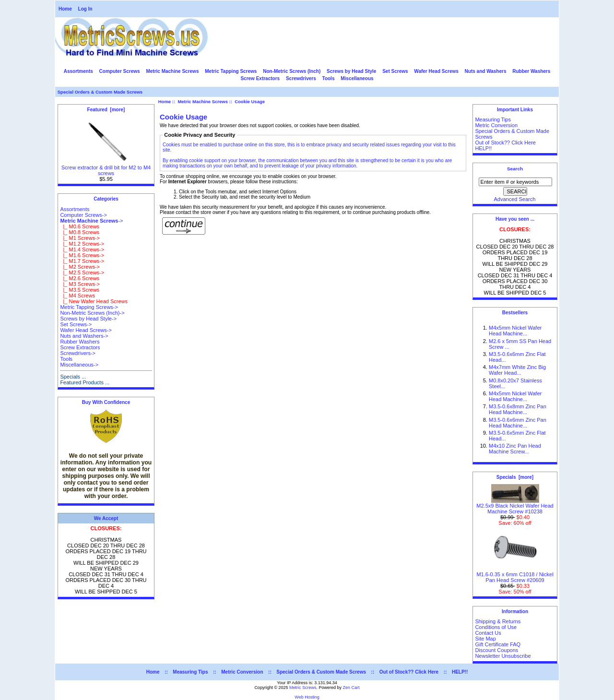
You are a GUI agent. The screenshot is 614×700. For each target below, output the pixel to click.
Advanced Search (515, 199)
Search (515, 169)
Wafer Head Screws (436, 71)
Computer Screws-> (83, 215)
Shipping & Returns (498, 621)
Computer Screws (120, 71)
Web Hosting (307, 697)
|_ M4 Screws (77, 296)
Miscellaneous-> (79, 365)
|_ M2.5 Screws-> (82, 273)
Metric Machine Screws (203, 101)
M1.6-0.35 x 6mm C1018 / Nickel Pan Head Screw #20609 (515, 575)
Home (65, 9)
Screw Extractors (260, 78)
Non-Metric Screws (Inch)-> (92, 313)
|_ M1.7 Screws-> (82, 261)
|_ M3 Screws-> (80, 284)
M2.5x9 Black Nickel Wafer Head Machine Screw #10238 (515, 506)
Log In (85, 9)
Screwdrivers (301, 78)
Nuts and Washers (486, 71)
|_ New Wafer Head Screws (94, 301)
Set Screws (395, 71)
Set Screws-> (76, 324)
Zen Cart (351, 688)
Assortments (78, 71)
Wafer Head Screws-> (86, 330)
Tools (329, 78)
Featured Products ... (85, 382)
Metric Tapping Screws (231, 71)
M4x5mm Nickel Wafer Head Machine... (515, 331)
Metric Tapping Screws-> (89, 307)
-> (91, 221)
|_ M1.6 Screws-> (82, 255)
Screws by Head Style (351, 71)
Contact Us (488, 633)
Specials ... (73, 377)
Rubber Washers (531, 71)
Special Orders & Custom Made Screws (100, 92)
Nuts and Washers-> (84, 336)
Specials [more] (515, 477)
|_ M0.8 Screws (80, 232)
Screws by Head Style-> (88, 319)
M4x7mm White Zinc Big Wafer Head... (517, 370)
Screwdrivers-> (78, 353)
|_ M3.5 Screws (80, 290)
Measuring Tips (493, 119)
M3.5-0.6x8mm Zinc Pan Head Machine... (518, 409)
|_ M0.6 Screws (80, 226)
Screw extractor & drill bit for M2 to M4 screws (106, 168)
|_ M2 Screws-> (80, 267)
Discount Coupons (496, 650)
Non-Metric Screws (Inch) (292, 71)
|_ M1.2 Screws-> (82, 244)
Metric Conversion (496, 125)
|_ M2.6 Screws (80, 278)
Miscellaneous (357, 78)
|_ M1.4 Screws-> (82, 249)
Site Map (485, 639)
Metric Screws (303, 688)
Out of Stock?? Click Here (505, 142)
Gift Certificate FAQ (498, 644)
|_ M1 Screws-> (80, 238)
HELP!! (483, 148)
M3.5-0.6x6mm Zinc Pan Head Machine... (518, 423)
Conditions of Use (496, 627)
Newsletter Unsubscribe (503, 656)
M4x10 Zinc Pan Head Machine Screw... (515, 449)
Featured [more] (106, 110)
